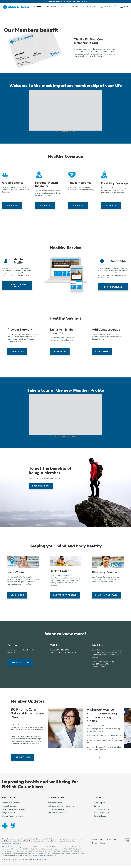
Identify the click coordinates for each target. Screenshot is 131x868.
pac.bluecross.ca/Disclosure (12, 843)
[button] (115, 7)
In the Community (101, 809)
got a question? (20, 662)
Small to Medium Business (14, 809)
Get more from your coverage (61, 806)
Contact (95, 843)
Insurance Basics (55, 803)
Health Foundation (102, 813)
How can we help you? (58, 813)
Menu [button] (125, 7)
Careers (97, 806)
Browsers (103, 843)
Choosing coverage (56, 809)
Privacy (94, 840)
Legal (101, 840)
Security (108, 840)
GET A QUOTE (90, 7)
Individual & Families (11, 803)
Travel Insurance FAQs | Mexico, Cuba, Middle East (65, 2)
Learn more (12, 206)
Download (113, 287)
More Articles (22, 757)
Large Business (9, 813)
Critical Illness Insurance (13, 816)
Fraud (115, 840)
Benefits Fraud (100, 816)
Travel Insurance (9, 806)
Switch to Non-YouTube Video (65, 132)
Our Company (99, 803)
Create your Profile (65, 595)
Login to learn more (17, 285)
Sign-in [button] (105, 7)
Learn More (17, 595)
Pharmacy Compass (106, 595)
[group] (46, 728)
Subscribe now (41, 486)
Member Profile (67, 576)
